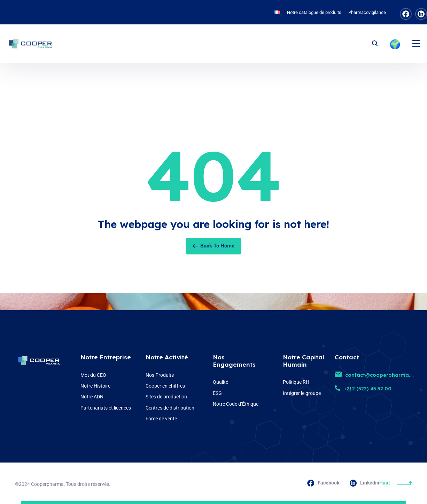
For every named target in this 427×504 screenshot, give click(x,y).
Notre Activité (167, 357)
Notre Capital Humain (304, 361)
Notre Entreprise (106, 357)
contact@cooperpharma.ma (377, 375)
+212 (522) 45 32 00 (363, 389)
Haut (396, 483)
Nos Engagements (234, 361)
